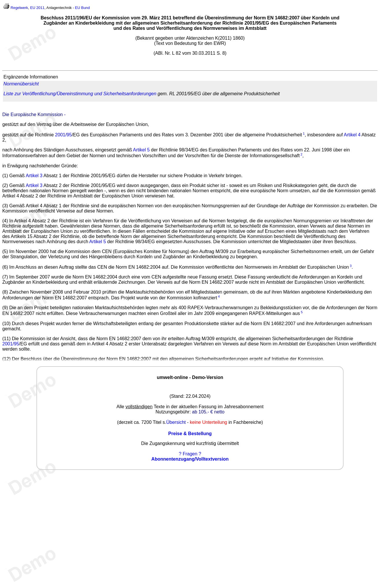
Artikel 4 (352, 135)
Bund (86, 8)
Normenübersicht (21, 84)
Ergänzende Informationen (31, 77)
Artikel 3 (34, 176)
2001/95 (63, 135)
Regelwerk (19, 8)
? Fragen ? (190, 454)
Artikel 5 (141, 150)
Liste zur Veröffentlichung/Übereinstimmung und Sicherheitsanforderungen (80, 94)
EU (78, 8)
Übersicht (176, 422)
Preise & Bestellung (190, 434)
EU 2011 (37, 8)
